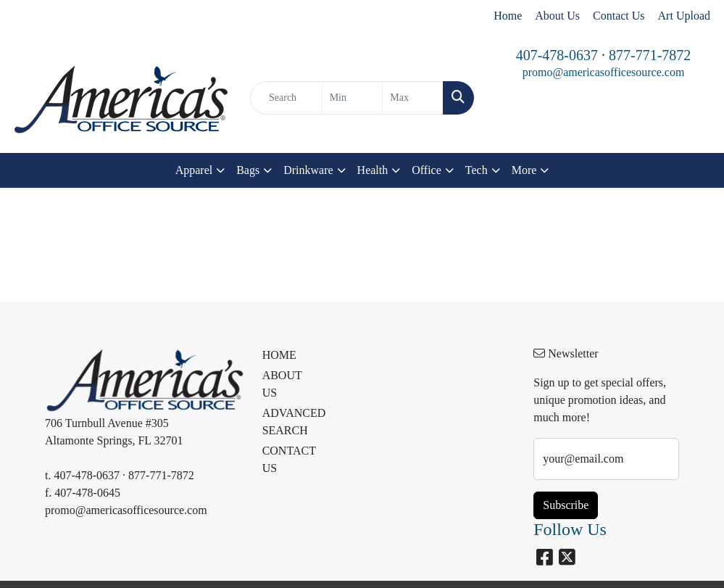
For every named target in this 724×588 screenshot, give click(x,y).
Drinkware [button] (308, 170)
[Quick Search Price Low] (353, 98)
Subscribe (566, 505)
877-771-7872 (650, 55)
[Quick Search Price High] (413, 98)
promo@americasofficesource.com (604, 72)
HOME (279, 355)
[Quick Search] (286, 98)
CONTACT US (288, 459)
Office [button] (427, 170)
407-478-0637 (557, 55)
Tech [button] (477, 170)
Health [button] (373, 170)
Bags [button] (248, 170)
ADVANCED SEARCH (288, 422)
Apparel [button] (194, 170)
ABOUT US (282, 384)
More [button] (524, 170)
